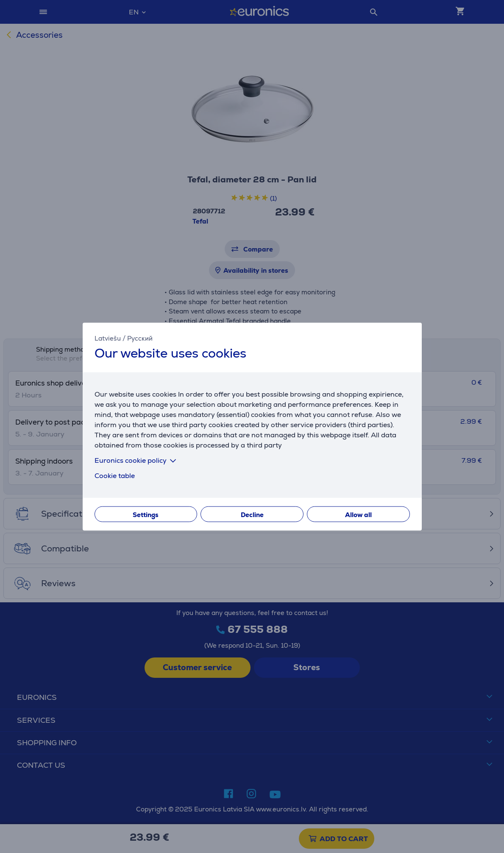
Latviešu (108, 338)
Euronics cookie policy (137, 460)
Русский (140, 338)
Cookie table (115, 476)
